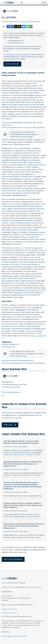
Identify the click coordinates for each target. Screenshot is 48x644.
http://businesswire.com (11, 392)
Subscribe (10, 425)
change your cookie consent (19, 54)
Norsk (15, 636)
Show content (12, 64)
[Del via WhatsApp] (27, 27)
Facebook (12, 609)
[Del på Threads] (20, 27)
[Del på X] (16, 27)
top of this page (27, 137)
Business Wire (25, 22)
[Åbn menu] (22, 2)
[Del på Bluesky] (23, 27)
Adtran (33, 336)
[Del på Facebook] (8, 27)
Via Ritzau (38, 587)
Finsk (25, 636)
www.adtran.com (8, 347)
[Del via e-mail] (31, 27)
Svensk (20, 636)
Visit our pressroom (13, 559)
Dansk (4, 636)
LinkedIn (40, 336)
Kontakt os (6, 587)
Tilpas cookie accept (9, 613)
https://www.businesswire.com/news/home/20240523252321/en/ (24, 127)
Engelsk (9, 636)
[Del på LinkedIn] (12, 27)
